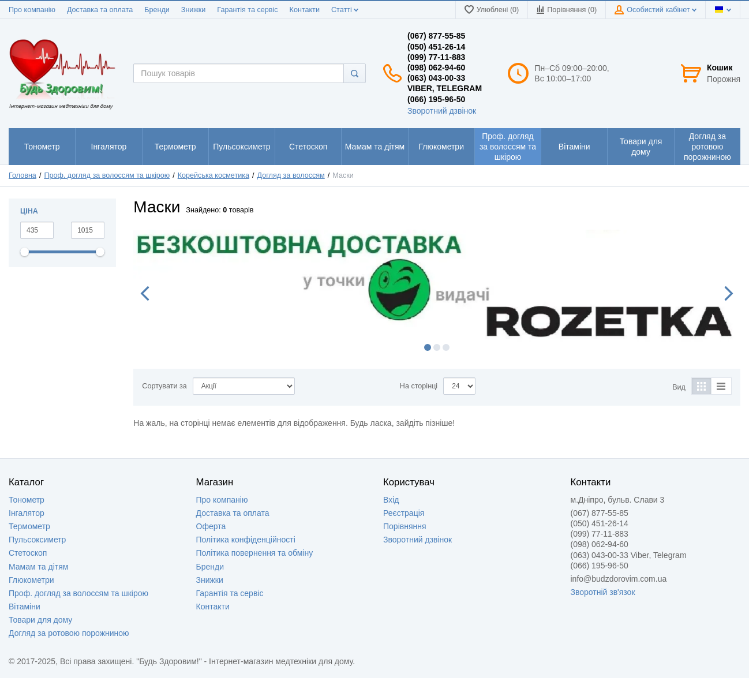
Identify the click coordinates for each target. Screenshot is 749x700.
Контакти (305, 10)
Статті (345, 10)
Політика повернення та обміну (255, 553)
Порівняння (405, 526)
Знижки (194, 10)
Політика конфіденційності (246, 540)
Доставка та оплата (100, 10)
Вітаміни (25, 607)
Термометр (29, 526)
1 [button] (428, 347)
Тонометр (27, 500)
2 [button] (437, 347)
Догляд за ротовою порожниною (69, 633)
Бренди (157, 10)
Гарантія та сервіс (247, 10)
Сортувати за (164, 386)
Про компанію (32, 10)
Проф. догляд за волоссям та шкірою (78, 593)
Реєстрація (404, 513)
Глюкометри (31, 580)
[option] (437, 287)
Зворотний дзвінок (442, 111)
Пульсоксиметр (37, 540)
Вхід (391, 500)
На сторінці (419, 386)
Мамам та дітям (38, 567)
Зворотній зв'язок (603, 592)
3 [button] (446, 347)
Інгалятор (27, 513)
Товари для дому (40, 620)
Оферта (211, 526)
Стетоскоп (28, 553)
